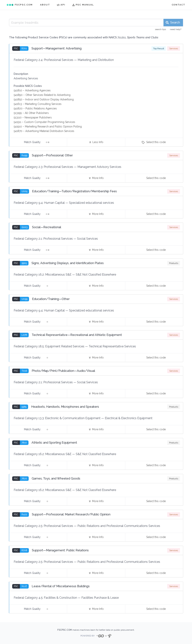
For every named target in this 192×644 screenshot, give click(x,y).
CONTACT (178, 5)
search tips (160, 29)
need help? (176, 29)
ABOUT (45, 5)
